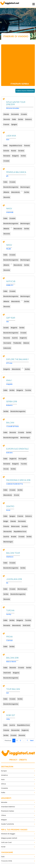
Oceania (4, 788)
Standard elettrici (8, 807)
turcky (10, 612)
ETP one (17, 361)
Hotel (3, 847)
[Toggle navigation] (33, 4)
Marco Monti (12, 660)
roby (11, 717)
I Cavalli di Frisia (12, 425)
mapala (9, 382)
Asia (3, 780)
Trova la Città (7, 861)
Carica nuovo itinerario (25, 91)
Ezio (11, 138)
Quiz (3, 857)
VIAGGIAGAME (7, 852)
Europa (4, 771)
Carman (9, 639)
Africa (3, 784)
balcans (17, 451)
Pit (14, 581)
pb (16, 174)
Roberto (12, 403)
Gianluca (13, 555)
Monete (4, 802)
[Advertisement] (18, 62)
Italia (3, 793)
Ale (11, 320)
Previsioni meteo (8, 811)
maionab (10, 210)
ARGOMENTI (6, 798)
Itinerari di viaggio (8, 834)
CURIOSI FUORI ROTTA (18, 482)
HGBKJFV (11, 283)
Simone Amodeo (20, 105)
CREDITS (23, 760)
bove (10, 508)
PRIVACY (13, 760)
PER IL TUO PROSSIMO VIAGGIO (14, 830)
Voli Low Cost (6, 842)
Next (32, 740)
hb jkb (9, 247)
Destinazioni (7, 767)
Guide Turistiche (7, 824)
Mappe (4, 820)
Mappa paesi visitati (9, 838)
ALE (13, 691)
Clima (3, 815)
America (4, 775)
